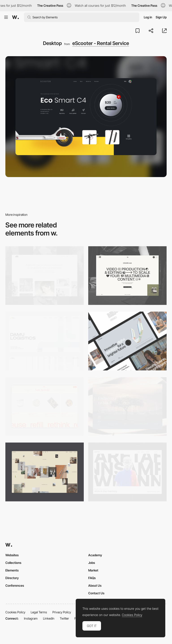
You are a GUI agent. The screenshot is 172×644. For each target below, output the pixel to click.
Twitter (64, 618)
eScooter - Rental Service (101, 43)
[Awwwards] (15, 17)
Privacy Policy (62, 612)
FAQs (92, 578)
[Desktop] (127, 276)
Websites (12, 555)
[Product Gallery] (45, 407)
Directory (12, 578)
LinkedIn (49, 618)
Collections (13, 563)
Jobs (92, 563)
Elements (12, 570)
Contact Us (96, 593)
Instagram (31, 618)
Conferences (15, 585)
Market (93, 570)
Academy (95, 555)
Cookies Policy (15, 612)
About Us (95, 585)
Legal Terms (39, 612)
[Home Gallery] (45, 472)
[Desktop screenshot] (45, 276)
